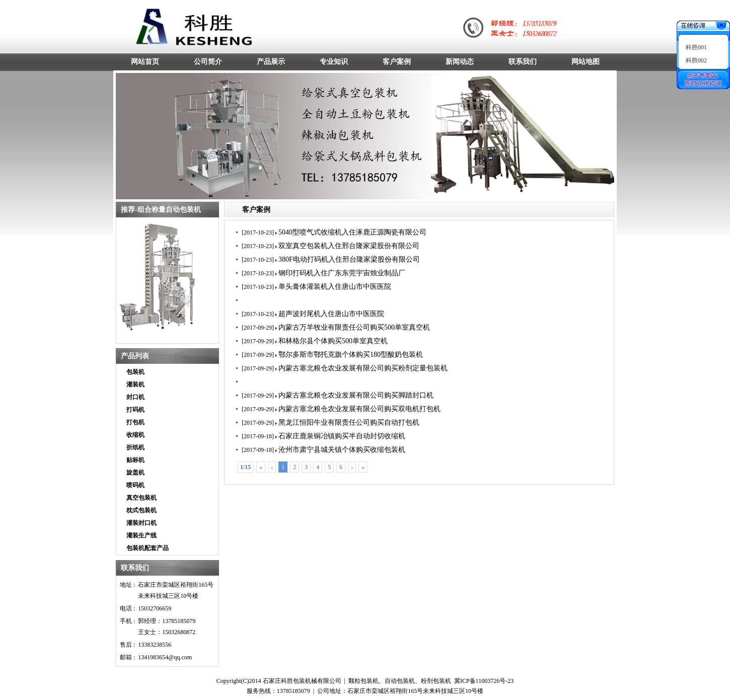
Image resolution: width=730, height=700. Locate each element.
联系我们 (135, 568)
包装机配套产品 (148, 548)
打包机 (135, 422)
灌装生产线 (141, 535)
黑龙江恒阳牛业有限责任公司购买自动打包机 (349, 422)
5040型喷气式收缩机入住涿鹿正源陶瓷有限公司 (352, 232)
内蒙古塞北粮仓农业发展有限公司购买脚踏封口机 (356, 395)
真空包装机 (141, 498)
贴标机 (135, 460)
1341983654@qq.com (165, 657)
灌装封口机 (141, 523)
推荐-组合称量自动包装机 (161, 210)
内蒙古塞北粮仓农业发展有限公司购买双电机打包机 (359, 409)
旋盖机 (135, 473)
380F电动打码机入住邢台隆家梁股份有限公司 (349, 259)
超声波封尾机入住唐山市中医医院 (331, 314)
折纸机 (135, 447)
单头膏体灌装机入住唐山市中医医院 (335, 287)
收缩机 (135, 435)
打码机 (135, 410)
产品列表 (135, 356)
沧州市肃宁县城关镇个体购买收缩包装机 (342, 450)
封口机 (135, 397)
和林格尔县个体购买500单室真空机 (333, 341)
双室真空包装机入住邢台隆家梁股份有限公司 (349, 246)
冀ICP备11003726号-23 (484, 681)
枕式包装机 (141, 510)
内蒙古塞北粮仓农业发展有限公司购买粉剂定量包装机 (363, 368)
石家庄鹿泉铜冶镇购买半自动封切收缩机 (342, 436)
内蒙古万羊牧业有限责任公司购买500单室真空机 (354, 327)
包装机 (135, 372)
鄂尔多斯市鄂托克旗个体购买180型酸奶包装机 (351, 355)
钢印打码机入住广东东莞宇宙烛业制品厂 (342, 273)
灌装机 (135, 384)
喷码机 (135, 485)
